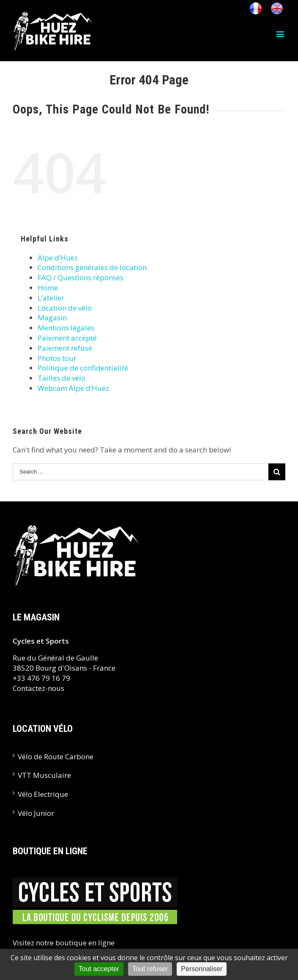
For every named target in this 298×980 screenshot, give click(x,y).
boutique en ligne (85, 943)
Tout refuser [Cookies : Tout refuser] (150, 969)
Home (48, 288)
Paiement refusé (65, 348)
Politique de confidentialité (83, 368)
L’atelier (51, 298)
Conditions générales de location (92, 267)
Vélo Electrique (43, 794)
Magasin (52, 318)
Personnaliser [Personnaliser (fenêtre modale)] (202, 969)
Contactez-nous (38, 688)
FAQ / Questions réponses (81, 277)
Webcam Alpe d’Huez (73, 388)
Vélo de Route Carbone (56, 757)
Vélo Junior (36, 813)
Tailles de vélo (62, 378)
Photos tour (57, 358)
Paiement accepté (67, 338)
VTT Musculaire (44, 775)
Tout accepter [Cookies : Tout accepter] (99, 969)
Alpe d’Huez (58, 258)
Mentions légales (66, 328)
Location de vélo (65, 308)
